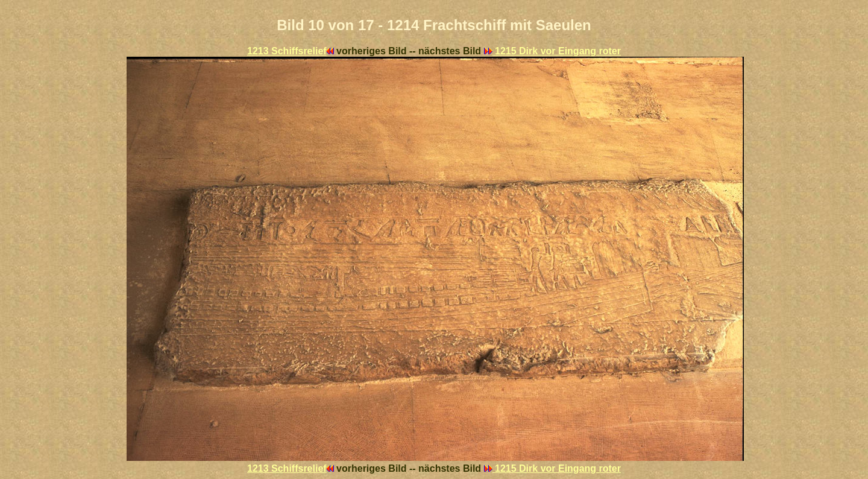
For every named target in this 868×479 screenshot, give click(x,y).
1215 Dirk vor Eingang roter (552, 51)
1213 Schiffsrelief (291, 51)
